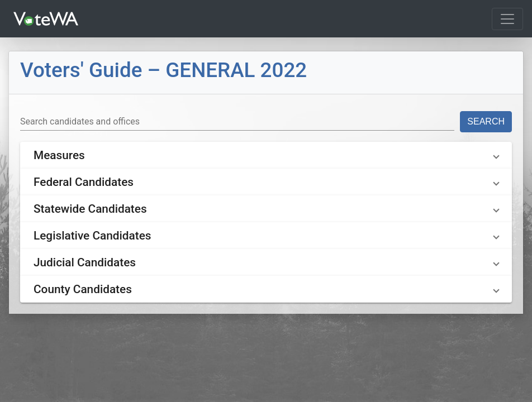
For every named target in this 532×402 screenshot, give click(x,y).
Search (486, 121)
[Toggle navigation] (507, 19)
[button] (266, 155)
